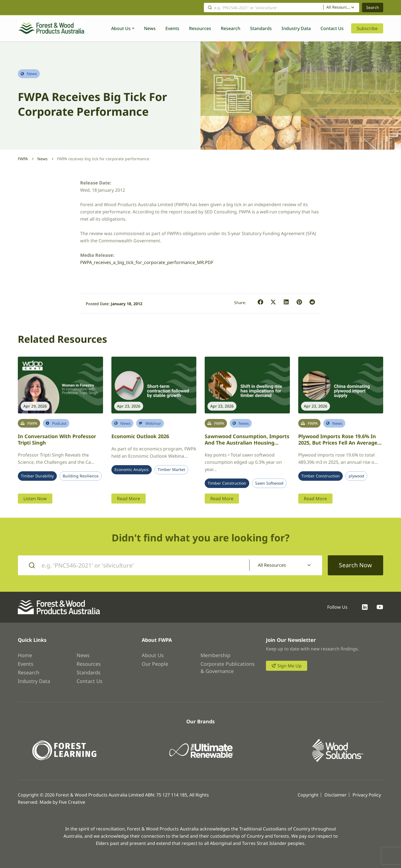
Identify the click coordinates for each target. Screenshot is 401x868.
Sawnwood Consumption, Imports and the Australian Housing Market (247, 442)
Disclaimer (336, 795)
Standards (261, 28)
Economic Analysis (132, 470)
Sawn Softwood (269, 483)
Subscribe (367, 28)
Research (231, 28)
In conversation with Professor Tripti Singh (57, 439)
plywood (356, 476)
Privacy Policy (367, 795)
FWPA (23, 159)
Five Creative (72, 802)
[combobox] (341, 8)
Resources (200, 28)
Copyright (308, 795)
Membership (215, 655)
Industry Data (296, 28)
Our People (155, 664)
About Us (121, 28)
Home (25, 655)
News (150, 28)
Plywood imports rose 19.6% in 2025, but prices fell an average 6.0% (338, 442)
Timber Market (171, 470)
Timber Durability (37, 476)
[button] (261, 302)
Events (172, 28)
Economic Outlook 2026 (140, 436)
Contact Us (332, 28)
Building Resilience (81, 476)
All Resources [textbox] (339, 7)
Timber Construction (227, 483)
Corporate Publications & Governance (228, 667)
